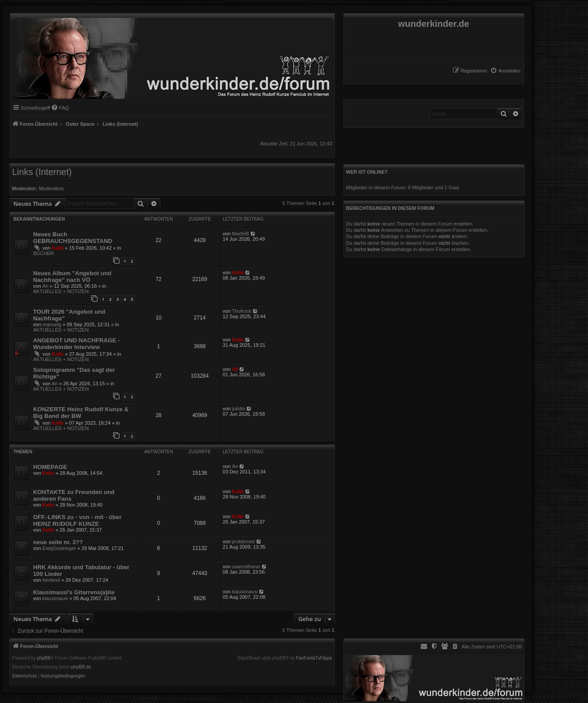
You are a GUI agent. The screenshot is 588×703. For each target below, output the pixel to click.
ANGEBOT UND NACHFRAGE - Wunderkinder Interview (76, 344)
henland (51, 580)
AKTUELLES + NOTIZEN (61, 291)
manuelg (52, 324)
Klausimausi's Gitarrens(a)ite (74, 592)
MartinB (241, 234)
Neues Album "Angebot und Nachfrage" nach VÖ (72, 277)
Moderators (51, 188)
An (45, 286)
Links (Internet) (42, 172)
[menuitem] (505, 71)
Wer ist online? (367, 172)
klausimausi (55, 598)
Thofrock (242, 311)
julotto (239, 409)
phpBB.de (81, 667)
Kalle (58, 248)
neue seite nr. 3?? (58, 542)
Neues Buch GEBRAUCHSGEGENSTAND (73, 238)
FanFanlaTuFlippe (314, 658)
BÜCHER (43, 253)
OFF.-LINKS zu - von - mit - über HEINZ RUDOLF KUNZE (77, 520)
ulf (235, 369)
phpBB (44, 658)
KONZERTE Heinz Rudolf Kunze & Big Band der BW (81, 413)
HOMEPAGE (50, 467)
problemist (243, 541)
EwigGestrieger (59, 548)
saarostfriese (246, 567)
